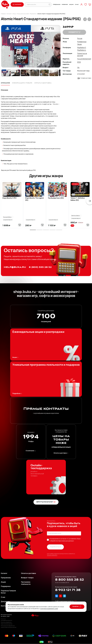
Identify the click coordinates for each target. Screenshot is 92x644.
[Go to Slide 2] (16, 73)
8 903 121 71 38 (68, 590)
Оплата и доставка (61, 453)
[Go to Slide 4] (35, 73)
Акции (71, 5)
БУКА (79, 62)
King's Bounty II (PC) (9, 198)
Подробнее (17, 394)
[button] (31, 46)
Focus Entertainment (84, 59)
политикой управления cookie (49, 609)
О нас (77, 5)
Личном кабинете (52, 555)
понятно (77, 607)
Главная (3, 14)
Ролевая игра (82, 42)
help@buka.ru (15, 267)
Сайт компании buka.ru (66, 601)
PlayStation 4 (82, 50)
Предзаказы (6, 578)
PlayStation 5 (82, 48)
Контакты (5, 606)
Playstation (33, 14)
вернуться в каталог (46, 502)
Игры (14, 14)
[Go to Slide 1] (6, 73)
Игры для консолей (23, 14)
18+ (78, 68)
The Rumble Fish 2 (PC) (56, 198)
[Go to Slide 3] (25, 73)
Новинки (65, 5)
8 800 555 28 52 (69, 580)
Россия (80, 39)
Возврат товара (27, 578)
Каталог (9, 14)
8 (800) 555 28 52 (40, 267)
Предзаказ (57, 5)
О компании (31, 451)
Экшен (79, 44)
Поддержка (6, 586)
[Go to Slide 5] (44, 73)
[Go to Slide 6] (54, 73)
